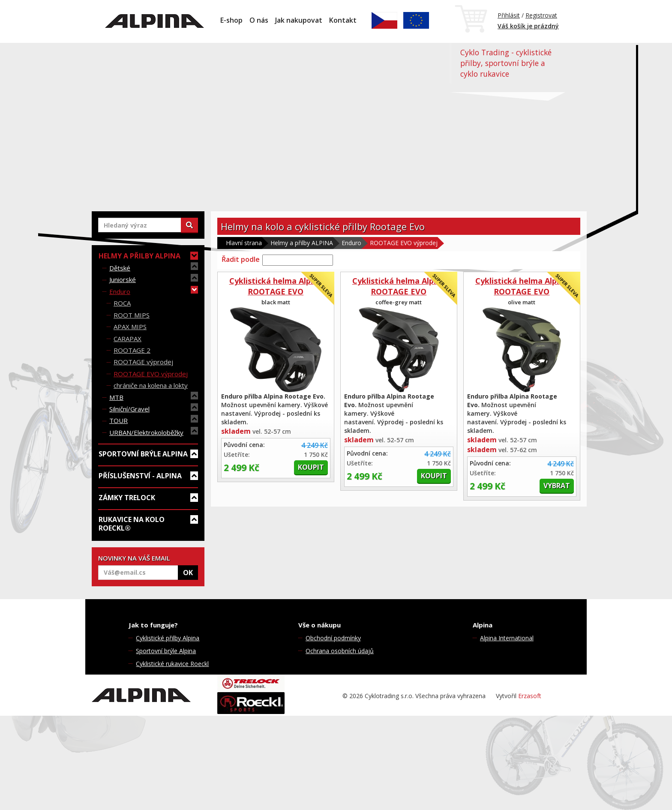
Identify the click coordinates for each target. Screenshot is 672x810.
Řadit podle (241, 259)
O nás (259, 20)
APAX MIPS (130, 327)
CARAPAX (127, 339)
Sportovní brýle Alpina (166, 651)
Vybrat (557, 486)
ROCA (122, 303)
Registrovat (541, 15)
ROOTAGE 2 (132, 350)
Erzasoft (530, 696)
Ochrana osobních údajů (340, 651)
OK (188, 573)
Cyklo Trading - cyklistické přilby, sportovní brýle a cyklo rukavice (506, 63)
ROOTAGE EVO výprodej (151, 374)
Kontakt (343, 20)
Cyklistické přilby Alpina (168, 638)
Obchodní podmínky (333, 638)
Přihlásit (509, 15)
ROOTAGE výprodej (143, 362)
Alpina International (507, 638)
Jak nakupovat (299, 20)
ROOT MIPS (132, 315)
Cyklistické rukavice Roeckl (172, 664)
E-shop (231, 20)
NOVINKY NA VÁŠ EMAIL (134, 558)
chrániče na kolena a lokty (151, 385)
